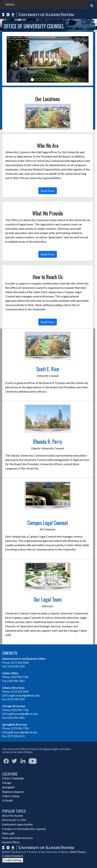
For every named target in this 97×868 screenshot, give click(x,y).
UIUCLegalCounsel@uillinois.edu (21, 695)
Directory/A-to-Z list (14, 820)
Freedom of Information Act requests (24, 829)
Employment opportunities (17, 824)
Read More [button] (48, 191)
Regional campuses (13, 792)
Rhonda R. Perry (48, 442)
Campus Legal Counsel (48, 523)
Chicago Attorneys (14, 706)
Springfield (8, 787)
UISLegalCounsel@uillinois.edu (20, 732)
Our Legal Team (48, 599)
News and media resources (17, 838)
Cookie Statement (13, 856)
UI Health (8, 801)
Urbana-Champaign (13, 778)
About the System (13, 816)
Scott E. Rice (48, 369)
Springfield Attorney (15, 725)
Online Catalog (11, 796)
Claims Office (10, 673)
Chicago (7, 783)
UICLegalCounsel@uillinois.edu (20, 714)
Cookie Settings (13, 860)
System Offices (11, 842)
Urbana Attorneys (13, 688)
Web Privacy (78, 852)
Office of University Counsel (34, 26)
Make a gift (8, 833)
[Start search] (92, 6)
